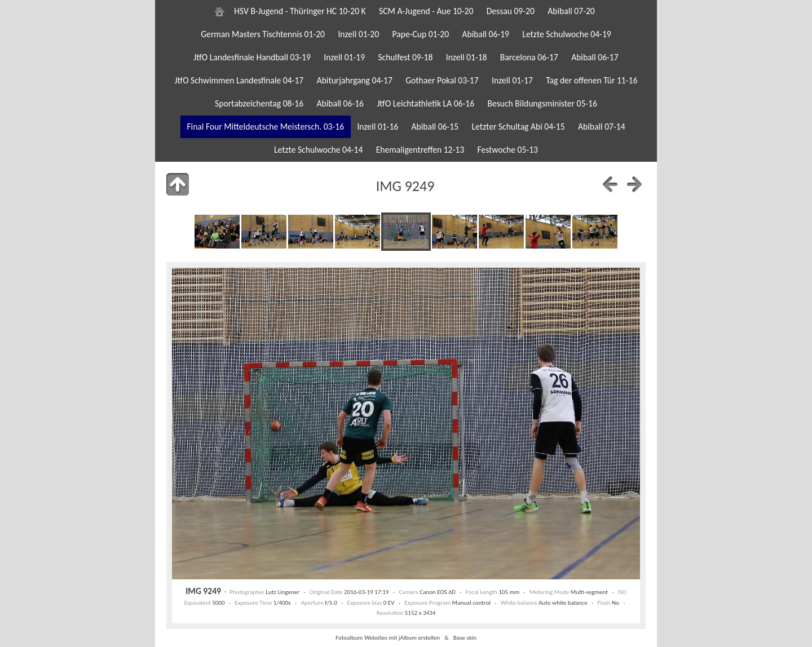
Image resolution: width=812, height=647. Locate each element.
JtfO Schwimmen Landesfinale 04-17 (239, 80)
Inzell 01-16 (378, 127)
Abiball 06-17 (595, 57)
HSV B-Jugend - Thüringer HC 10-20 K (300, 11)
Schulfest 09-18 (405, 57)
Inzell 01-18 (467, 57)
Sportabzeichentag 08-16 (259, 103)
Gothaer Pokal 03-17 (442, 80)
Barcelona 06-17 (529, 57)
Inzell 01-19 (344, 57)
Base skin (465, 637)
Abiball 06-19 (486, 34)
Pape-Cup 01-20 (421, 34)
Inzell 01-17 (512, 80)
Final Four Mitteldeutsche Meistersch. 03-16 (265, 127)
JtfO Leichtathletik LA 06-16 (425, 103)
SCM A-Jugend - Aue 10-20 (426, 11)
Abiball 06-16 (340, 103)
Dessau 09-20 (511, 11)
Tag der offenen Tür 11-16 (592, 80)
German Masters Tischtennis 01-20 (263, 34)
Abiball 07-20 (571, 11)
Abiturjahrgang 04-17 (355, 80)
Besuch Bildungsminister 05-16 (542, 103)
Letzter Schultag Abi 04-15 (518, 127)
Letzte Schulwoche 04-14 (318, 150)
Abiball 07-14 (602, 127)
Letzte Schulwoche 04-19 (566, 34)
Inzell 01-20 (358, 34)
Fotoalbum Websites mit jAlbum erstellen (388, 637)
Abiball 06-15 (435, 127)
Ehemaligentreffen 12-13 (420, 150)
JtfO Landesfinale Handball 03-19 (252, 57)
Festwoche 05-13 (507, 150)
